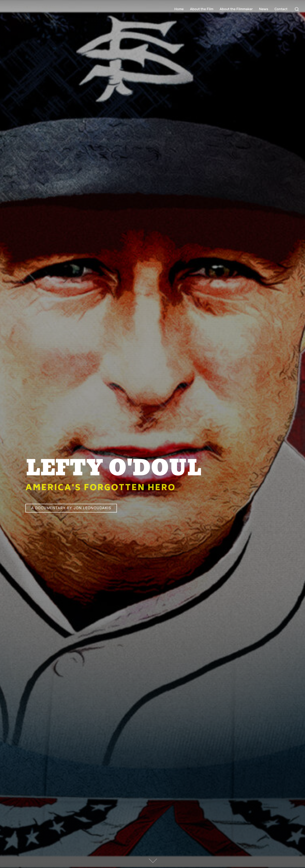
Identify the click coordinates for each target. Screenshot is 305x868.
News (264, 9)
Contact (281, 9)
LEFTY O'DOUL (113, 469)
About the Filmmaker (236, 9)
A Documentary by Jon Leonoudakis (71, 508)
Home (179, 9)
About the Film (202, 9)
